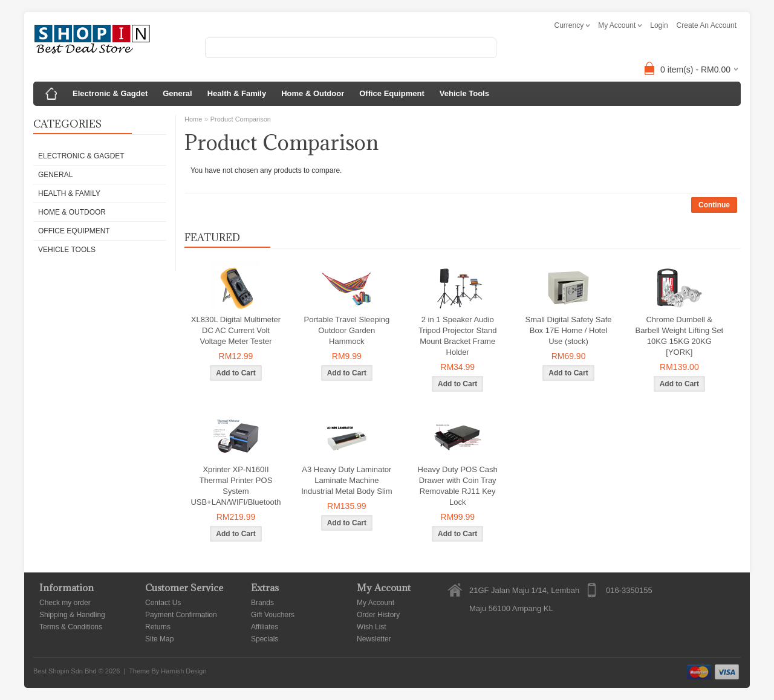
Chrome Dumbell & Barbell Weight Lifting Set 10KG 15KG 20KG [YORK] (680, 336)
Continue (714, 205)
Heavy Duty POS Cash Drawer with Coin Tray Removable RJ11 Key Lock (458, 486)
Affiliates (265, 627)
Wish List (372, 627)
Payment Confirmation (181, 615)
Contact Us (163, 603)
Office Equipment (392, 93)
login (659, 25)
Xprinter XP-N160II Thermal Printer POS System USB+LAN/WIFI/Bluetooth (236, 486)
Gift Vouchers (273, 615)
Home (193, 119)
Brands (262, 603)
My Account (376, 603)
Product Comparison (241, 119)
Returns (158, 627)
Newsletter (374, 639)
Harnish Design (184, 671)
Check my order (65, 603)
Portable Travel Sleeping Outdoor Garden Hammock (347, 330)
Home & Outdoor (313, 93)
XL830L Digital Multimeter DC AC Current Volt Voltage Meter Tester (236, 330)
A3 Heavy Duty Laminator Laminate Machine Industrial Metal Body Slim (346, 480)
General (177, 93)
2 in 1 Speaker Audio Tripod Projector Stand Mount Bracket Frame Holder (458, 336)
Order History (378, 615)
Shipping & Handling (72, 615)
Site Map (159, 639)
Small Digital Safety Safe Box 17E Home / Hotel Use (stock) (568, 330)
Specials (265, 639)
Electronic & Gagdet (110, 93)
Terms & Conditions (71, 627)
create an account (707, 25)
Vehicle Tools (464, 93)
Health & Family (237, 93)
